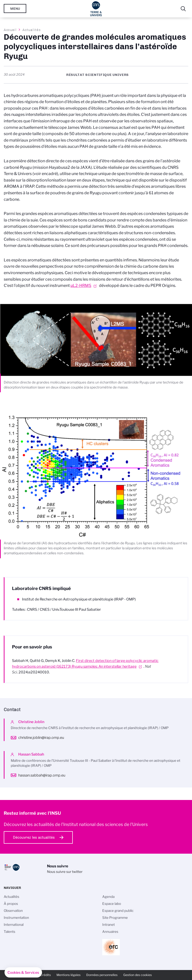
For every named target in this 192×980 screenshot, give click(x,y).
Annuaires (110, 932)
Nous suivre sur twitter (65, 872)
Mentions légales (68, 975)
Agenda (108, 897)
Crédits (45, 975)
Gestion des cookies (137, 975)
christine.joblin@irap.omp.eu (41, 738)
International (14, 925)
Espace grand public (118, 911)
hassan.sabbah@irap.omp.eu (42, 775)
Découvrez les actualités (34, 837)
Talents (9, 932)
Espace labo (112, 904)
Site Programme (115, 918)
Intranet (108, 925)
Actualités (31, 30)
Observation (13, 911)
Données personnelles (102, 975)
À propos (11, 904)
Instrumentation (16, 918)
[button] (23, 973)
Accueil (10, 30)
